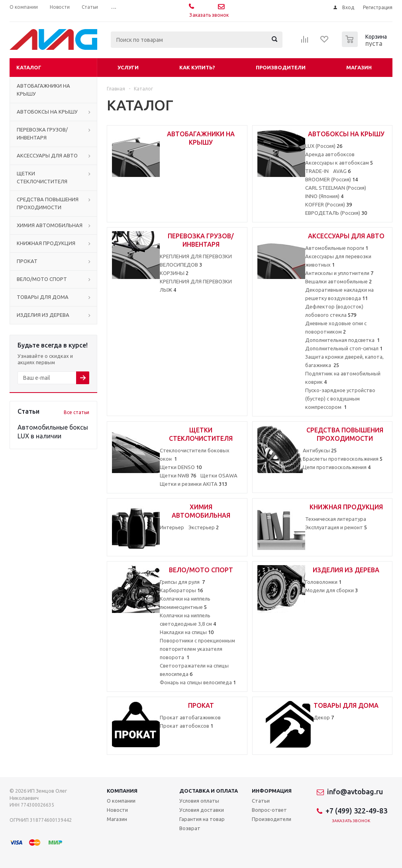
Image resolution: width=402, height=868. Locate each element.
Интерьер (172, 527)
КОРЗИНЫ (174, 273)
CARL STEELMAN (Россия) (336, 188)
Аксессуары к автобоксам (339, 163)
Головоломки (323, 582)
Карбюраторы (181, 590)
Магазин (359, 67)
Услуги (128, 67)
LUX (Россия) (324, 146)
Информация (272, 791)
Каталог (29, 67)
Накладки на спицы (187, 632)
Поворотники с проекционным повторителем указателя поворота (197, 649)
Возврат (190, 828)
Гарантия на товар (202, 819)
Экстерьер (204, 527)
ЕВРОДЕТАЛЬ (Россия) (336, 213)
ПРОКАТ (27, 261)
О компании (121, 801)
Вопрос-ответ (269, 810)
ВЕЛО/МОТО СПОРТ (42, 279)
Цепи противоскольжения (337, 467)
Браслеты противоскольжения (343, 459)
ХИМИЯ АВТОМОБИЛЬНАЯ (50, 225)
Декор (324, 717)
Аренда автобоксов (330, 154)
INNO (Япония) (324, 196)
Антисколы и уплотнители (339, 273)
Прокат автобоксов (186, 726)
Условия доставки (202, 810)
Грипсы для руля (182, 582)
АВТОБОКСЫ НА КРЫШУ (47, 112)
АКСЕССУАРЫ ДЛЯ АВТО (47, 155)
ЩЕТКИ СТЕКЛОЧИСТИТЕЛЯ (42, 177)
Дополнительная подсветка (342, 340)
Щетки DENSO (181, 467)
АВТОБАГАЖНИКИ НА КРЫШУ (43, 90)
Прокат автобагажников (190, 717)
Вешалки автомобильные (338, 281)
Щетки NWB (178, 475)
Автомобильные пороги (337, 248)
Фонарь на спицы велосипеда (198, 682)
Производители (281, 67)
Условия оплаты (199, 801)
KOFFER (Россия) (328, 204)
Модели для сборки (331, 590)
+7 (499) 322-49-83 (356, 811)
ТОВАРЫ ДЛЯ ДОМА (43, 297)
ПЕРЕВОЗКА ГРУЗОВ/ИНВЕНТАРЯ (42, 134)
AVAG (342, 171)
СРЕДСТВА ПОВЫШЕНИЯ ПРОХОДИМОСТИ (48, 203)
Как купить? (197, 67)
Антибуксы (320, 450)
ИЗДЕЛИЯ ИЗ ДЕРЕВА (43, 315)
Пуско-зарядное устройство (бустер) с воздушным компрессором (340, 399)
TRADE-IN (317, 171)
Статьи (261, 801)
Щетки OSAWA (219, 475)
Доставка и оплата (209, 791)
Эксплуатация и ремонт (336, 527)
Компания (122, 791)
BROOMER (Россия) (331, 179)
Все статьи (76, 412)
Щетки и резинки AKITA (193, 484)
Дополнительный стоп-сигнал (344, 348)
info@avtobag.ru (355, 791)
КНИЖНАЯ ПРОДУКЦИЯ (46, 243)
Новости (117, 810)
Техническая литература (336, 519)
